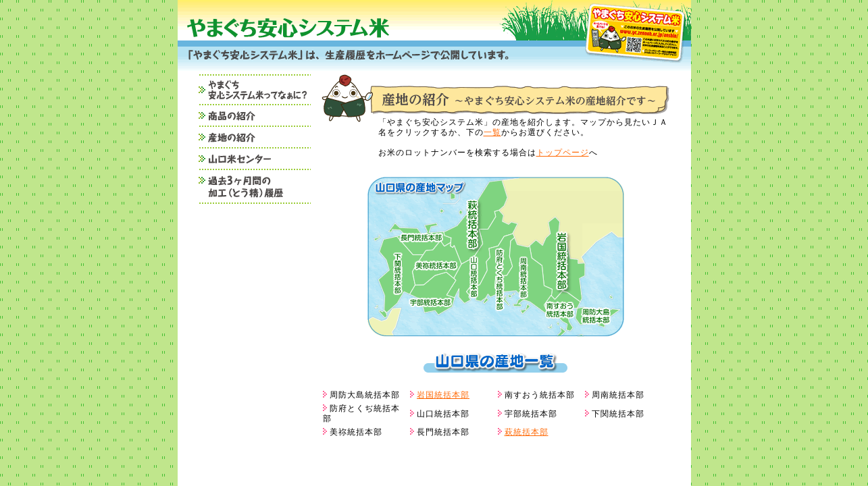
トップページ (563, 153)
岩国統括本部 (443, 395)
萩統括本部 (527, 432)
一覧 (492, 132)
